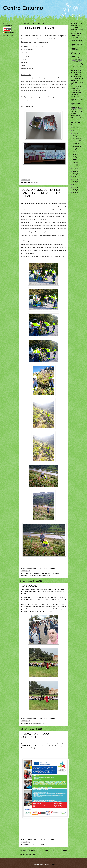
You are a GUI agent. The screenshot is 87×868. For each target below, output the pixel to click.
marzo (75, 160)
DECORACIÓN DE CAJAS (38, 28)
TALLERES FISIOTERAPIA (75, 110)
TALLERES (74, 107)
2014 (75, 190)
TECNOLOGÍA (75, 118)
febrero (75, 162)
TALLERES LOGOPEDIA (75, 114)
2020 (75, 174)
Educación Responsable (75, 49)
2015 (75, 187)
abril (74, 157)
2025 (75, 130)
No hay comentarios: (49, 177)
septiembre (76, 146)
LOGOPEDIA (75, 62)
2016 (75, 185)
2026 (75, 128)
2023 (75, 136)
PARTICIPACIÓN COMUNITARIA (41, 575)
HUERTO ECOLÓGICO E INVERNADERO (39, 573)
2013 (75, 193)
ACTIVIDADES (75, 23)
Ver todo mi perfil (8, 35)
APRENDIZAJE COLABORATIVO (76, 27)
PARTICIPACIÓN (76, 71)
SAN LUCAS (29, 586)
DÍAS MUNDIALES (76, 40)
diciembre (76, 138)
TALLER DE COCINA (77, 99)
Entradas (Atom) (32, 854)
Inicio (46, 851)
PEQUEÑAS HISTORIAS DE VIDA (77, 82)
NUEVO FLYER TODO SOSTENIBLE (35, 735)
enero (74, 165)
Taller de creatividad (33, 182)
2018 (75, 179)
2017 (75, 182)
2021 (75, 171)
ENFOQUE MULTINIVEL (75, 53)
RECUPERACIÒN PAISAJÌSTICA (76, 94)
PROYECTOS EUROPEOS (75, 90)
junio (74, 152)
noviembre (76, 141)
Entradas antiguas (60, 851)
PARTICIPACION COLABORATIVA (37, 845)
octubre (75, 143)
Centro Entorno (23, 8)
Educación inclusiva (77, 44)
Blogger (54, 864)
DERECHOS (75, 38)
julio (74, 149)
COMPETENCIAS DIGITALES (76, 35)
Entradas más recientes (29, 851)
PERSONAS (75, 86)
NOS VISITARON (76, 64)
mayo (74, 154)
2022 (75, 168)
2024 (75, 133)
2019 (75, 176)
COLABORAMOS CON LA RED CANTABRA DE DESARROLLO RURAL (41, 193)
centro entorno (9, 33)
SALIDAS (74, 97)
